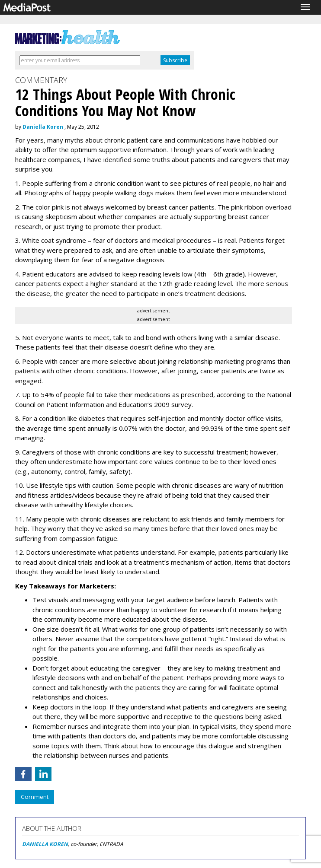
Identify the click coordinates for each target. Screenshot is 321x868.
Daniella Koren (43, 127)
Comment (35, 797)
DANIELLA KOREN (45, 844)
